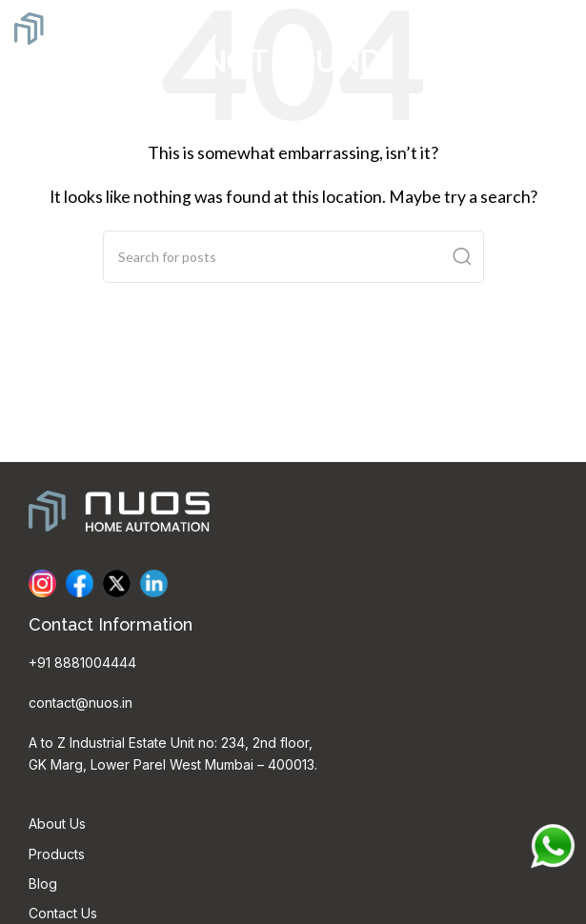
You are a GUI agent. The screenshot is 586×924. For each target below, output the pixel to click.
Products (57, 854)
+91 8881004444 (82, 663)
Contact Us (63, 913)
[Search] (293, 257)
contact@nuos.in (81, 703)
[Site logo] (86, 26)
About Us (57, 824)
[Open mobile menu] (562, 29)
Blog (43, 884)
